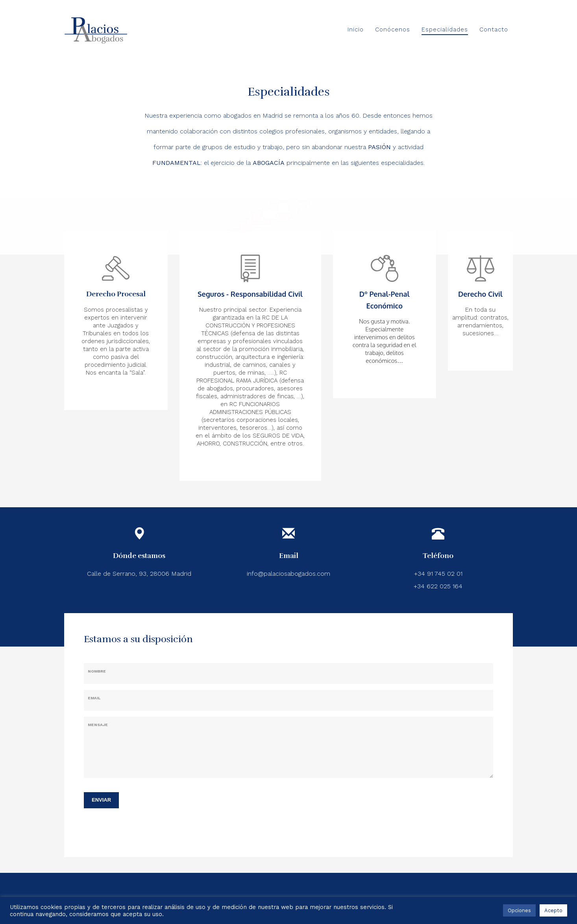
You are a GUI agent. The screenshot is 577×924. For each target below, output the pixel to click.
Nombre (97, 671)
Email (94, 698)
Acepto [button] (553, 910)
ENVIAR (101, 800)
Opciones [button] (519, 910)
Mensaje (98, 725)
